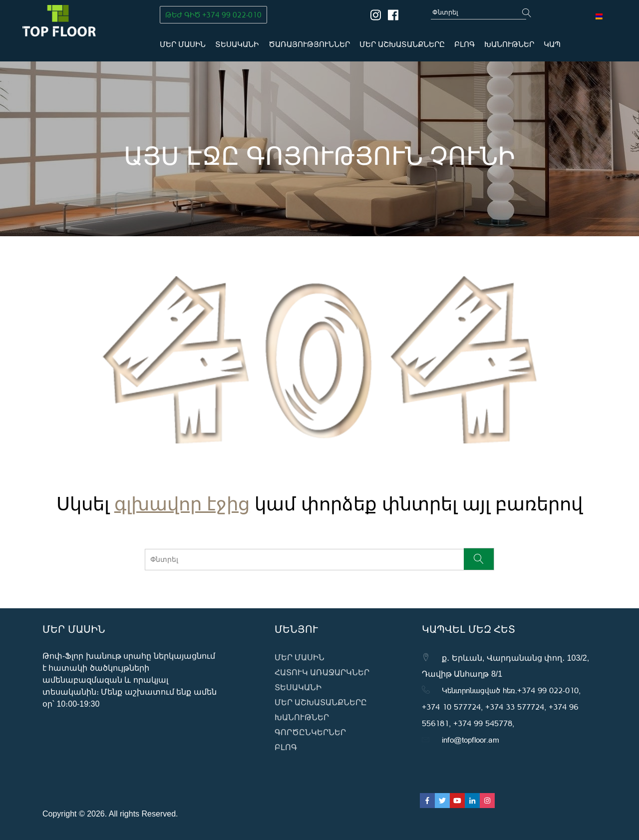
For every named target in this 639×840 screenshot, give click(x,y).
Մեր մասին (183, 44)
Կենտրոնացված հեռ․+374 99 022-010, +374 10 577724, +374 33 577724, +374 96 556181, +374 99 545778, (501, 706)
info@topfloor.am (471, 739)
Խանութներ (509, 44)
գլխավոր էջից (182, 496)
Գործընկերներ (310, 732)
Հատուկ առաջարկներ (322, 672)
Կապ (552, 44)
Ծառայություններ (309, 44)
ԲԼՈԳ (465, 44)
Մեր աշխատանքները (402, 44)
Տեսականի (237, 44)
